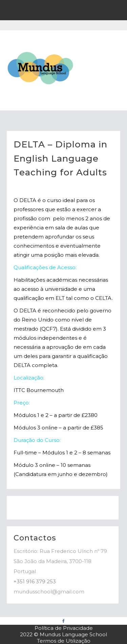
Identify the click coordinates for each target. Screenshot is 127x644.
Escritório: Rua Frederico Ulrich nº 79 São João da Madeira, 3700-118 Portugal (60, 561)
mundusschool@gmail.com (49, 592)
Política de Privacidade (64, 628)
